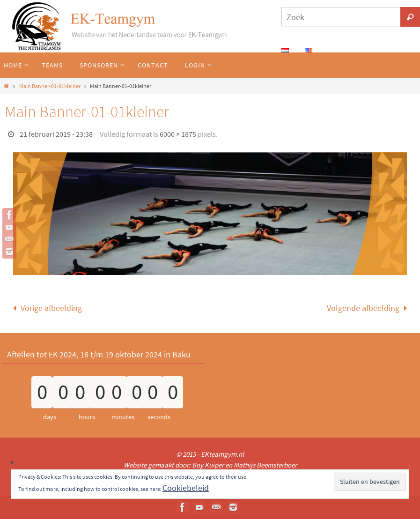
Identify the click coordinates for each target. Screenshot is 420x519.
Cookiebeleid (186, 488)
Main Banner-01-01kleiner (50, 86)
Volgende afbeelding (369, 308)
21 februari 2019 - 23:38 (56, 134)
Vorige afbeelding (45, 308)
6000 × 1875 (178, 134)
